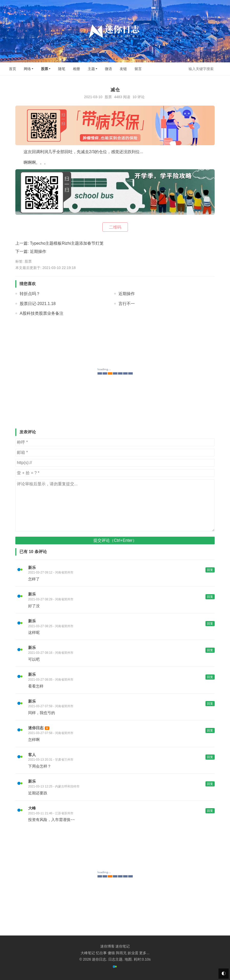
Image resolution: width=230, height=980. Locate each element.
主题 (91, 69)
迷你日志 (36, 728)
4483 (118, 97)
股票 (45, 69)
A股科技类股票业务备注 (42, 313)
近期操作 (38, 251)
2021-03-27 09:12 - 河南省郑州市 (51, 572)
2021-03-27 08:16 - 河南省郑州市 (51, 653)
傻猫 (111, 953)
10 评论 (139, 97)
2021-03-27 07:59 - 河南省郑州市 (51, 706)
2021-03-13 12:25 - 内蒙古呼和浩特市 (54, 786)
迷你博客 (107, 946)
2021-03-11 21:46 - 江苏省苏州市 (51, 813)
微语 (108, 69)
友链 (123, 69)
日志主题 (115, 959)
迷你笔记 (123, 946)
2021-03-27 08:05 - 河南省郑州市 (51, 680)
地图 (128, 959)
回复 (210, 570)
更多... (144, 953)
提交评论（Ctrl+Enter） (115, 540)
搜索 (222, 69)
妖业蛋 (133, 953)
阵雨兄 (121, 953)
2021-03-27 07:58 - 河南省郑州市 (51, 733)
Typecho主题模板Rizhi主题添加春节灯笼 (67, 243)
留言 (138, 69)
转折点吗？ (30, 294)
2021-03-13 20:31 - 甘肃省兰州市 (51, 760)
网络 (27, 69)
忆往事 (101, 953)
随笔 (62, 69)
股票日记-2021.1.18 (38, 304)
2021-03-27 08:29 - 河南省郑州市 (51, 599)
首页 (13, 69)
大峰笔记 (88, 953)
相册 (76, 69)
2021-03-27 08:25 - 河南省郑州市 (51, 626)
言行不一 (127, 304)
